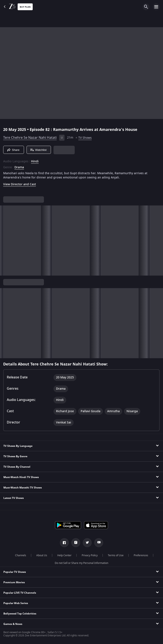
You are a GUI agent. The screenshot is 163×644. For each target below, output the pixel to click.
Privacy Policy (90, 555)
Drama (19, 167)
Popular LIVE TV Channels (20, 593)
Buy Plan (25, 7)
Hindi (35, 161)
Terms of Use (116, 555)
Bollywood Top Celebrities (20, 614)
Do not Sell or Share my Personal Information (81, 563)
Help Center (64, 555)
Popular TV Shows (15, 572)
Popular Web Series (16, 603)
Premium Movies (14, 582)
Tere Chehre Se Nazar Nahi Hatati (30, 138)
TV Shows (85, 138)
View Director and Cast (20, 184)
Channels (21, 555)
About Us (42, 555)
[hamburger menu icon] (156, 7)
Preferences (141, 555)
